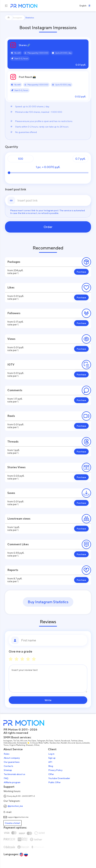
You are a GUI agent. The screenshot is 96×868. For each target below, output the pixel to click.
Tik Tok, (17, 741)
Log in (51, 754)
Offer (51, 774)
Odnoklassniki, (10, 743)
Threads (13, 442)
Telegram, (42, 741)
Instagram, (8, 741)
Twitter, (74, 741)
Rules (7, 754)
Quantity (11, 147)
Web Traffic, (44, 743)
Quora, (79, 743)
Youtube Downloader (59, 778)
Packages (14, 262)
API (50, 762)
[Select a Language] (83, 6)
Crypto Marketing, (18, 745)
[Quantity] (21, 159)
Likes (11, 287)
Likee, (81, 741)
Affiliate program (12, 782)
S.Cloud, (34, 743)
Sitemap (8, 770)
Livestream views (19, 519)
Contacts (8, 766)
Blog (51, 766)
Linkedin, (86, 743)
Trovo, (6, 745)
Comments (15, 390)
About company (12, 758)
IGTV (11, 364)
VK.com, (24, 741)
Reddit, (64, 743)
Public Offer (54, 782)
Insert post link (16, 189)
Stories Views (16, 467)
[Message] (48, 679)
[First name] (53, 640)
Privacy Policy (55, 770)
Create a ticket (13, 823)
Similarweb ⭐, (24, 743)
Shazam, (30, 745)
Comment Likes (18, 544)
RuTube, (50, 741)
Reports (13, 570)
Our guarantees (12, 762)
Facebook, (66, 741)
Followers (14, 313)
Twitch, (58, 741)
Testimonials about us (14, 774)
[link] (53, 200)
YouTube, (33, 741)
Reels (11, 416)
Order (48, 227)
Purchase (81, 272)
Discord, (72, 743)
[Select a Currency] (89, 6)
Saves (11, 493)
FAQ (6, 778)
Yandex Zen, (55, 743)
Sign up (52, 758)
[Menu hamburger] (6, 6)
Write (48, 700)
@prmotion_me (15, 806)
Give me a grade (20, 651)
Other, (37, 745)
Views (11, 339)
